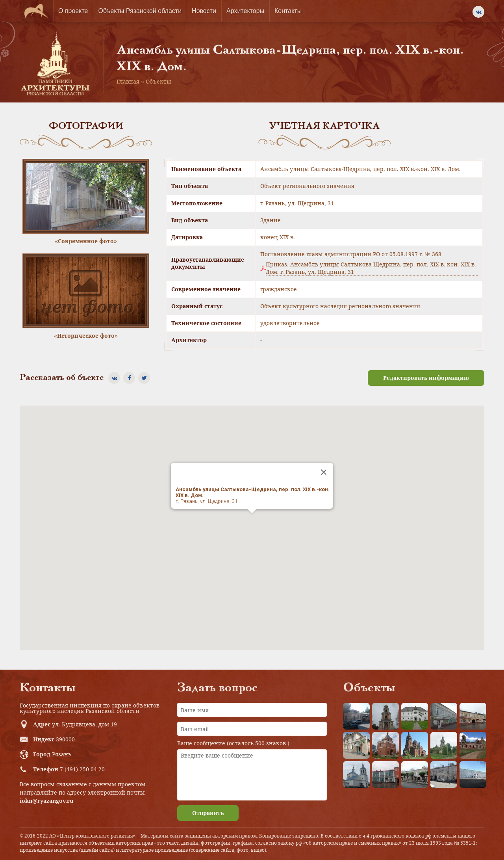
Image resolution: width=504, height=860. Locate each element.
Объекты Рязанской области (140, 11)
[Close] (324, 472)
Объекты (158, 81)
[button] (252, 520)
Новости (204, 11)
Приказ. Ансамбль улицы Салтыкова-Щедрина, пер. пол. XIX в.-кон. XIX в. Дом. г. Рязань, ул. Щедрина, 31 (371, 268)
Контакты (288, 11)
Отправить (208, 813)
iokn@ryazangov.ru (46, 801)
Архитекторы (245, 11)
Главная (128, 81)
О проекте (73, 11)
